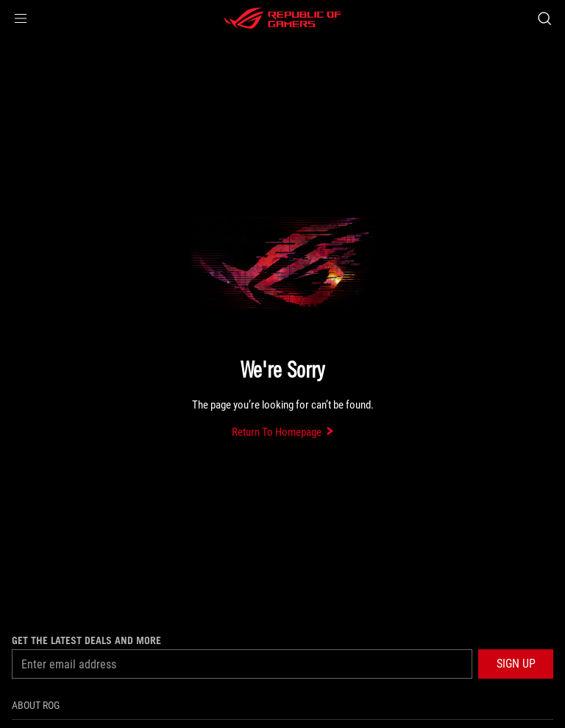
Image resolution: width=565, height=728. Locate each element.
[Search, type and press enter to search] (544, 18)
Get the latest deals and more (86, 640)
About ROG (36, 705)
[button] (21, 18)
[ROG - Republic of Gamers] (282, 18)
